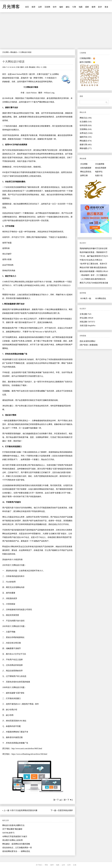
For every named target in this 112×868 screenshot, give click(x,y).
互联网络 (86, 129)
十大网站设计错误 (13, 62)
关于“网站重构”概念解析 (12, 829)
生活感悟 (86, 122)
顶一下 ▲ (57, 800)
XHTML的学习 (8, 833)
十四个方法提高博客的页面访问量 (24, 810)
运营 (63, 865)
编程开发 (86, 137)
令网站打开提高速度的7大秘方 (15, 836)
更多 (106, 7)
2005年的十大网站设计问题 (13, 565)
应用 (69, 865)
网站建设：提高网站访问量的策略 (16, 844)
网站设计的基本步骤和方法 (13, 825)
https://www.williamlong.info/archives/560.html (29, 754)
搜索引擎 (86, 145)
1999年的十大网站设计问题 (13, 687)
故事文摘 (84, 175)
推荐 (33, 7)
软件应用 (86, 125)
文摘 (75, 865)
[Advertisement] (56, 31)
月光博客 (11, 7)
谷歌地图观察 (86, 168)
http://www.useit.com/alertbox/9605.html (27, 748)
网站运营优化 (86, 172)
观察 (87, 7)
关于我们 (39, 865)
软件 (55, 7)
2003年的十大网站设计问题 (13, 626)
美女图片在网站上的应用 (12, 840)
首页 (27, 7)
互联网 (47, 7)
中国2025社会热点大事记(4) (91, 260)
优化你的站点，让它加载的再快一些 (17, 848)
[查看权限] (94, 345)
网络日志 (86, 118)
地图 (81, 7)
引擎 (74, 7)
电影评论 (99, 172)
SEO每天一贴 (86, 298)
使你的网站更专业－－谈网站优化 (16, 851)
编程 (61, 7)
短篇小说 (99, 175)
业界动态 (86, 133)
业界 (40, 7)
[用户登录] (84, 345)
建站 (68, 7)
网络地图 (86, 148)
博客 (46, 865)
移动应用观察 (101, 168)
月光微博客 (100, 164)
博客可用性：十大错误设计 (45, 78)
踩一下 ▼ (68, 800)
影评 (100, 7)
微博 (94, 7)
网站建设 (14, 52)
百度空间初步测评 (65, 810)
